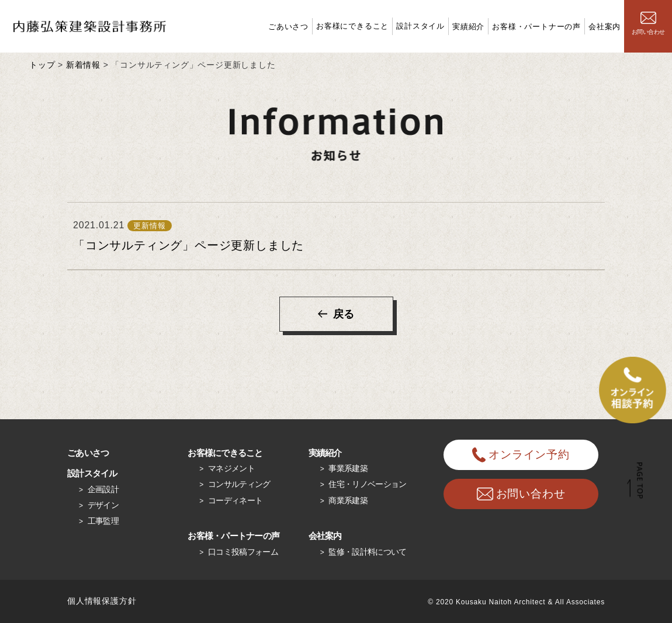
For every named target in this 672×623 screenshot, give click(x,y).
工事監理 (103, 521)
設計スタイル (420, 26)
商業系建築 (348, 500)
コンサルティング (239, 484)
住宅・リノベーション (367, 484)
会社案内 (605, 27)
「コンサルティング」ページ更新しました (188, 245)
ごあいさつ (288, 27)
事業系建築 (348, 468)
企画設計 (103, 489)
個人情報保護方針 (102, 601)
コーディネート (235, 500)
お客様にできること (352, 26)
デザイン (103, 505)
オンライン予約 (521, 455)
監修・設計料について (367, 552)
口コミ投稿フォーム (243, 552)
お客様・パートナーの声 (536, 27)
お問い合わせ (648, 23)
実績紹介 (468, 27)
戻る (344, 314)
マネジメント (231, 468)
